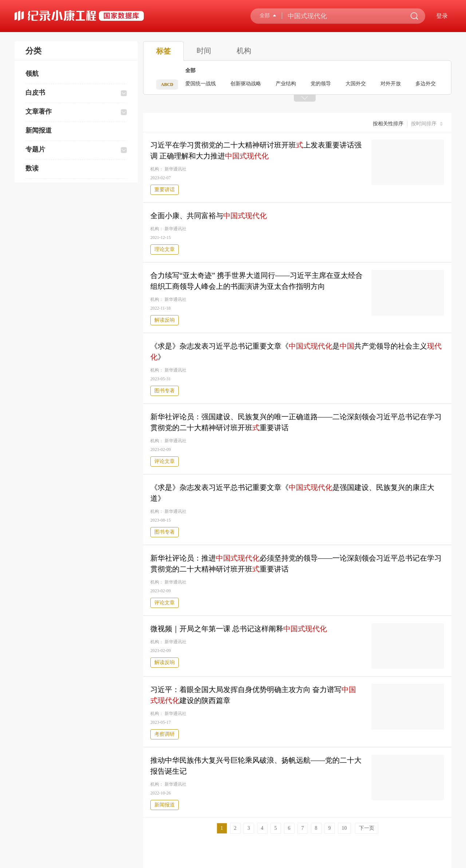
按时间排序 (428, 124)
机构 (244, 51)
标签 (163, 51)
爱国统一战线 (201, 84)
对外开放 (391, 84)
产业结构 (286, 84)
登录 (442, 16)
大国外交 (356, 84)
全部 (190, 70)
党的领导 (321, 84)
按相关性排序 (388, 124)
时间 (204, 51)
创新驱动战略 (246, 84)
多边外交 (426, 84)
